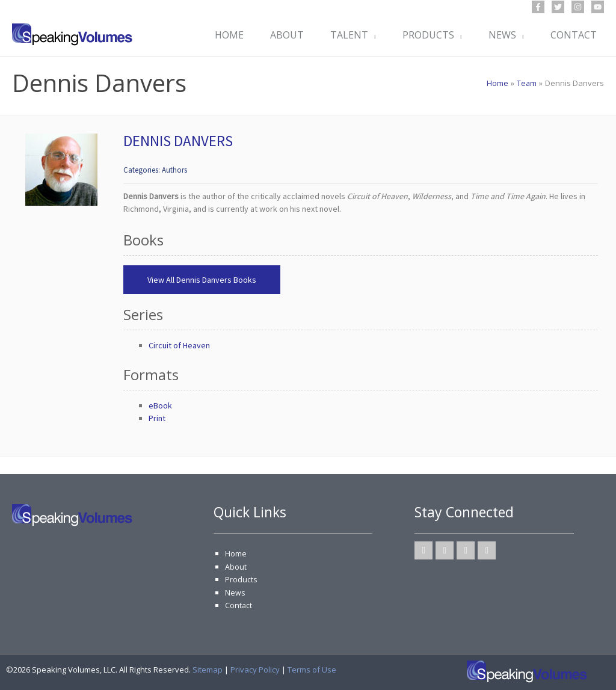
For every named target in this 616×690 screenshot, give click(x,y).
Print (157, 418)
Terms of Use (312, 670)
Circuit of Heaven (179, 345)
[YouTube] (598, 7)
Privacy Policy (255, 670)
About (236, 567)
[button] (368, 35)
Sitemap (208, 670)
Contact (239, 605)
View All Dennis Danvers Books (202, 280)
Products (241, 579)
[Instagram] (578, 7)
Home (236, 553)
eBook (160, 405)
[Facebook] (538, 7)
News (235, 593)
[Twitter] (558, 7)
